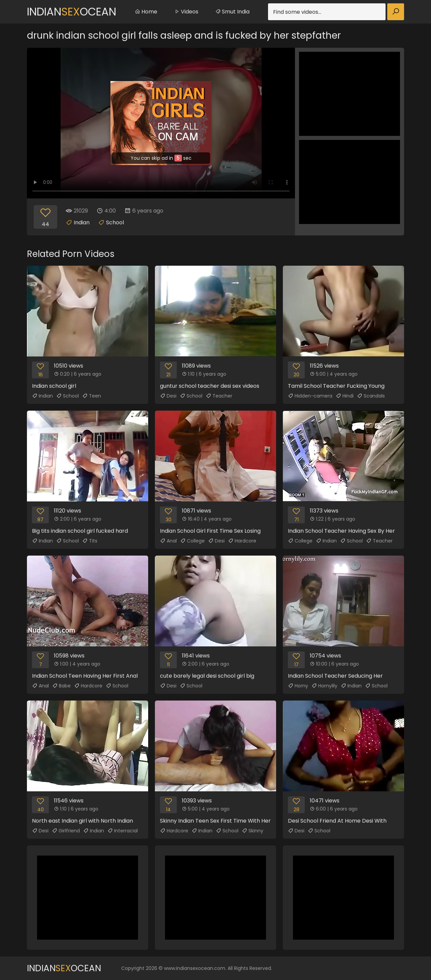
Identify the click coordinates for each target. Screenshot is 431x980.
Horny (298, 686)
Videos (186, 12)
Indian (82, 222)
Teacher (219, 396)
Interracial (123, 831)
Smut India (232, 12)
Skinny (253, 831)
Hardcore (242, 541)
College (192, 541)
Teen (92, 396)
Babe (61, 686)
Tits (90, 541)
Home (146, 12)
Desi (168, 396)
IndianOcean (72, 12)
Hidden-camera (310, 396)
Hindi (345, 396)
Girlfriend (66, 831)
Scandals (371, 396)
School (115, 222)
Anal (168, 541)
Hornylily (324, 686)
